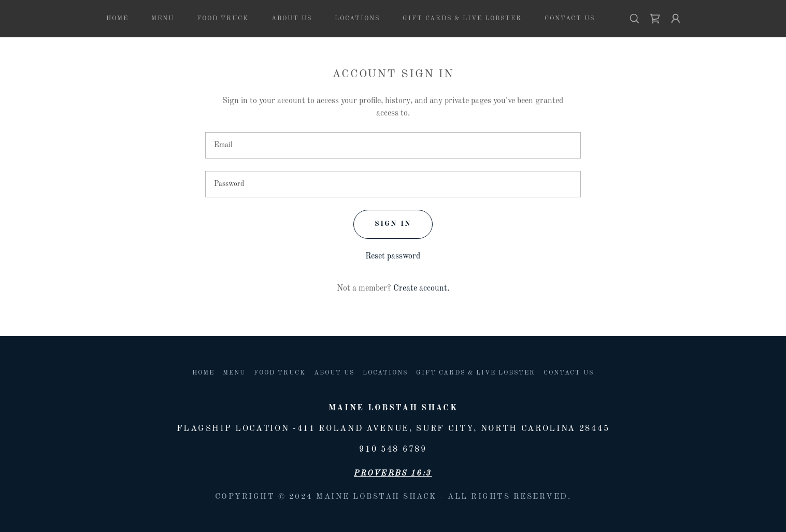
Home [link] (117, 19)
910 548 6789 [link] (393, 450)
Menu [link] (163, 19)
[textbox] (393, 145)
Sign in (393, 224)
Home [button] (203, 373)
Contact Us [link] (570, 19)
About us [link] (292, 19)
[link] (655, 19)
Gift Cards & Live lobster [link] (462, 19)
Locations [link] (357, 19)
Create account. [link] (421, 289)
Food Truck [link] (223, 19)
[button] (676, 19)
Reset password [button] (393, 256)
